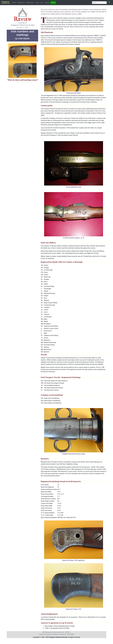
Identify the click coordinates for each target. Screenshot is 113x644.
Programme (21, 3)
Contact (47, 3)
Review (53, 3)
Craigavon (6, 2)
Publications (30, 3)
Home (14, 2)
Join (42, 3)
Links (37, 3)
